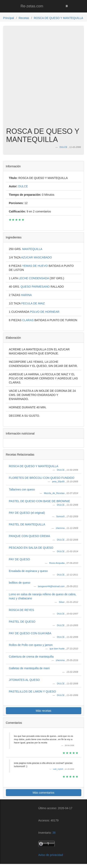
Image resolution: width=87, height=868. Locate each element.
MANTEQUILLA (32, 249)
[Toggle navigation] (67, 6)
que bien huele (58, 649)
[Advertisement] (43, 80)
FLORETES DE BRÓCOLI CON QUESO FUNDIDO (42, 478)
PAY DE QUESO (19, 559)
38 (54, 833)
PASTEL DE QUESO (22, 622)
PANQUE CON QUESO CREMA (30, 536)
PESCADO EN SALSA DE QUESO (31, 548)
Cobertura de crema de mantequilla (31, 657)
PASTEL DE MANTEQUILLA (27, 524)
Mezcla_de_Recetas (55, 493)
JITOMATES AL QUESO (24, 680)
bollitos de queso (20, 583)
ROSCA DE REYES (22, 610)
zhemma (61, 528)
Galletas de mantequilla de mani (29, 668)
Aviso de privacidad (51, 855)
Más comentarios (43, 793)
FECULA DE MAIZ (33, 303)
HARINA (26, 295)
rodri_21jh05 (58, 769)
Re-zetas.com (32, 6)
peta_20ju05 (59, 481)
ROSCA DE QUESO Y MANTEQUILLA (34, 466)
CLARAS (28, 320)
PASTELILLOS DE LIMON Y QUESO (32, 691)
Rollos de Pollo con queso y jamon (31, 645)
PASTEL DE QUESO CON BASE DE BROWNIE (40, 501)
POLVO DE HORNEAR (45, 312)
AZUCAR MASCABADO (37, 257)
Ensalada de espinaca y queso (28, 571)
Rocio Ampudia (57, 563)
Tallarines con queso (22, 489)
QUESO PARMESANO (36, 287)
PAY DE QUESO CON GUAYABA (30, 633)
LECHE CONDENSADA (34, 278)
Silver (62, 602)
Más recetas (43, 711)
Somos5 (61, 516)
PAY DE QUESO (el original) (27, 513)
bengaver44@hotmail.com (52, 586)
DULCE (61, 470)
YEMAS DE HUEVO (35, 266)
